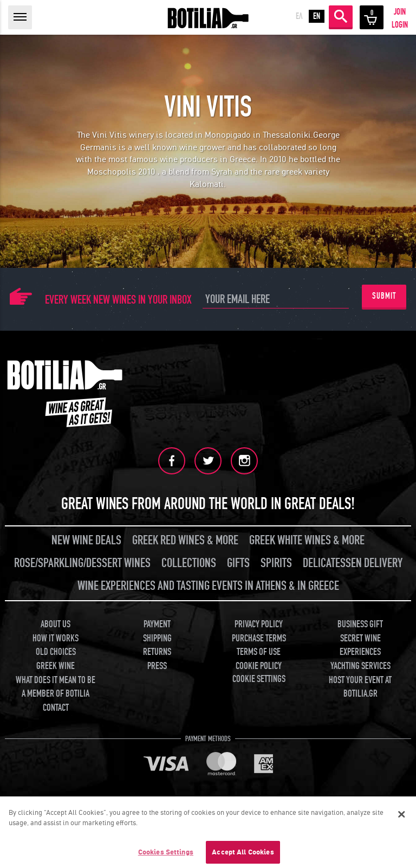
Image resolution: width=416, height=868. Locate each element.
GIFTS (238, 563)
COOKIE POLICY (259, 666)
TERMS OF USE (259, 652)
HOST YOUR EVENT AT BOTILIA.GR (360, 687)
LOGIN (400, 25)
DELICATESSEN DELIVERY (353, 563)
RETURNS (157, 652)
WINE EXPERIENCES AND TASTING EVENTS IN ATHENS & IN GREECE (208, 586)
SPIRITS (276, 563)
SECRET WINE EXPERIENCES (360, 645)
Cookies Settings (166, 856)
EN (317, 16)
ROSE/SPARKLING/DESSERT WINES (82, 563)
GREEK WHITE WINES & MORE (307, 540)
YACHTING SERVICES (360, 666)
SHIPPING (157, 638)
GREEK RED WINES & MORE (185, 540)
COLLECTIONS (189, 563)
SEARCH (341, 16)
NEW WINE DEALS (86, 540)
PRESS (157, 666)
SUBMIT (384, 296)
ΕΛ (299, 16)
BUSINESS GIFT (360, 624)
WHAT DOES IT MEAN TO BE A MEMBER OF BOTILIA (56, 687)
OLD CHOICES (56, 652)
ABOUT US (56, 624)
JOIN (400, 12)
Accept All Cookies (243, 856)
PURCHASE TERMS (259, 638)
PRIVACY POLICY (259, 624)
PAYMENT (157, 624)
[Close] (401, 818)
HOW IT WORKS (56, 638)
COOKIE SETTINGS (259, 679)
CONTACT (56, 708)
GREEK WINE (56, 666)
